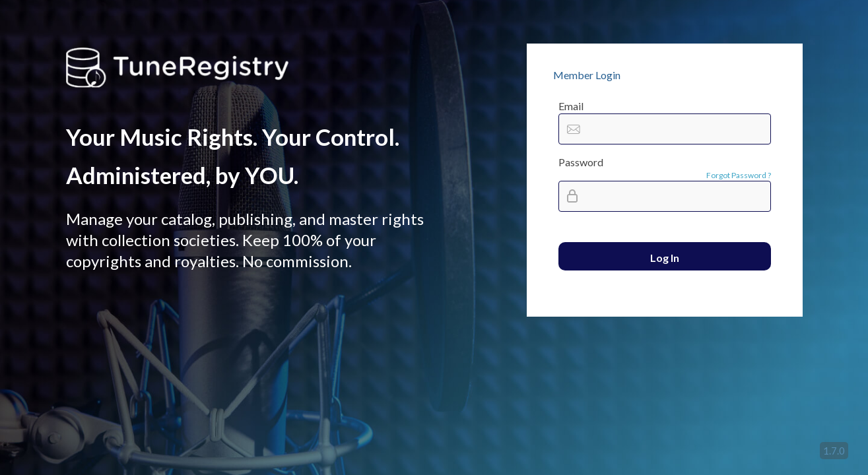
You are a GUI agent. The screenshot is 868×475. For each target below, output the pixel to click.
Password (581, 162)
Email (571, 106)
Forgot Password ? (739, 175)
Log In (665, 258)
